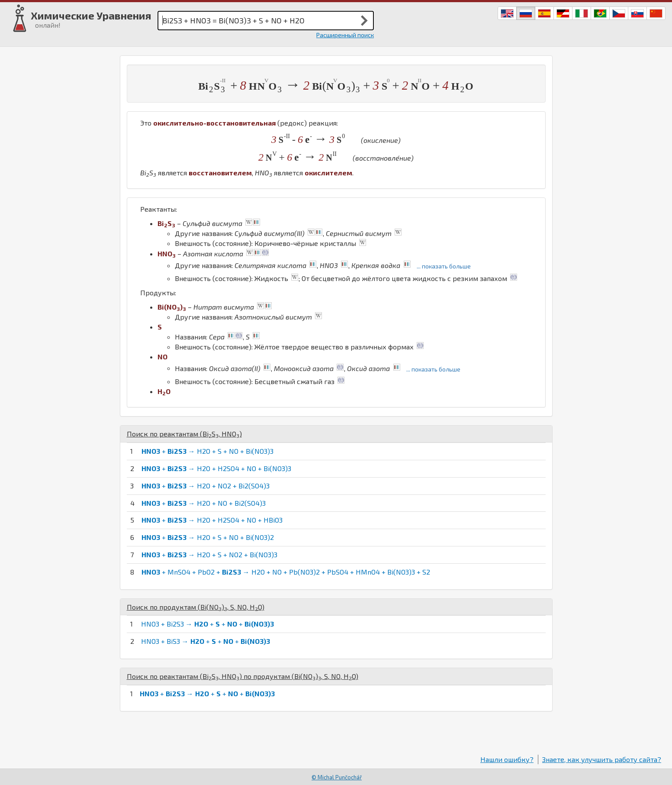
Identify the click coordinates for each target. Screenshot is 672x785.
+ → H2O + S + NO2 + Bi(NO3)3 (209, 554)
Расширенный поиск (345, 35)
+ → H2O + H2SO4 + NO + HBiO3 (212, 520)
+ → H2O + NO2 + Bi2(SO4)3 (206, 486)
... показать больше (444, 266)
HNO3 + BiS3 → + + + (206, 641)
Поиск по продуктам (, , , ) (196, 607)
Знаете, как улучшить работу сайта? (602, 759)
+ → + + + (207, 693)
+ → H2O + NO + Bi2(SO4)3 (204, 503)
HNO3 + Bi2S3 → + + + (207, 624)
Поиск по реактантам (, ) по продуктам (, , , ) (243, 676)
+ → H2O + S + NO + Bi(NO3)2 (208, 537)
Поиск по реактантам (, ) (184, 434)
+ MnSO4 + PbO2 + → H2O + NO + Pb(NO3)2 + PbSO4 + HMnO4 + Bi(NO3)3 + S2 (286, 572)
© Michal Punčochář (337, 777)
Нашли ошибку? (507, 759)
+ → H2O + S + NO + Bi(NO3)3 (207, 451)
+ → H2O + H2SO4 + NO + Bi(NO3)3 (216, 468)
